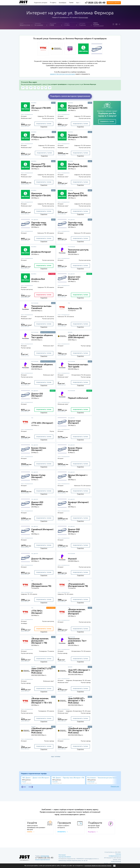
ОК (114, 866)
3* (23, 88)
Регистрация (62, 855)
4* (31, 88)
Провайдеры (63, 3)
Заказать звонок (114, 3)
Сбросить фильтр (98, 26)
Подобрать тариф (107, 122)
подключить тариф (44, 124)
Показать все (115, 787)
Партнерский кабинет (65, 857)
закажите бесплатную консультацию (63, 74)
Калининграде (83, 18)
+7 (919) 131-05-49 (95, 3)
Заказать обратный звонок (42, 860)
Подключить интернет (41, 3)
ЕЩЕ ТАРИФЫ (56, 757)
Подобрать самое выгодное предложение (70, 96)
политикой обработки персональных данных (98, 866)
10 (50, 88)
